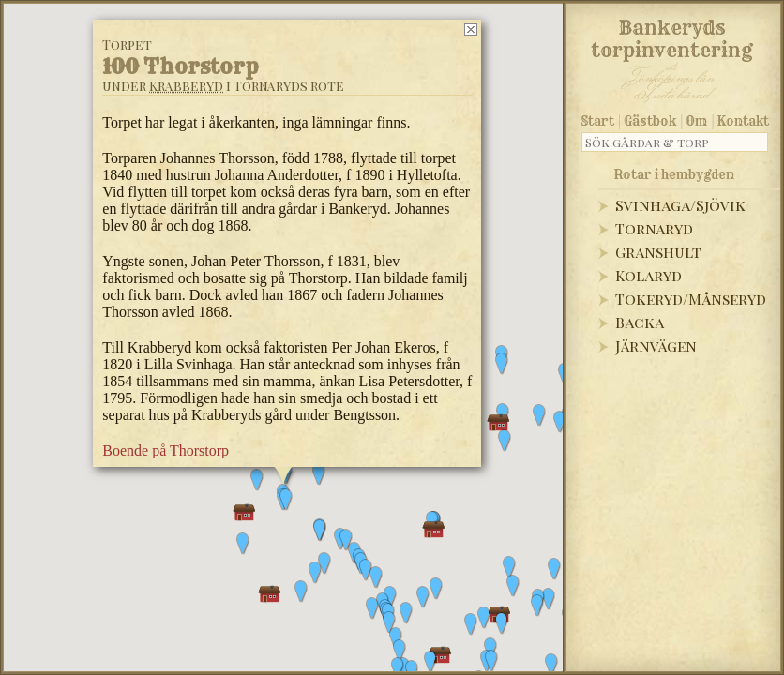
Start (598, 121)
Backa (640, 322)
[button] (400, 651)
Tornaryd (654, 228)
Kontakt (743, 121)
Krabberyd (186, 86)
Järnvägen (656, 345)
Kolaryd (648, 275)
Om (696, 121)
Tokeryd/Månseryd (691, 299)
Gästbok (650, 121)
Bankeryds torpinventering (672, 36)
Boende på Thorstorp (166, 450)
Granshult (658, 252)
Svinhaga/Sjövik (680, 205)
